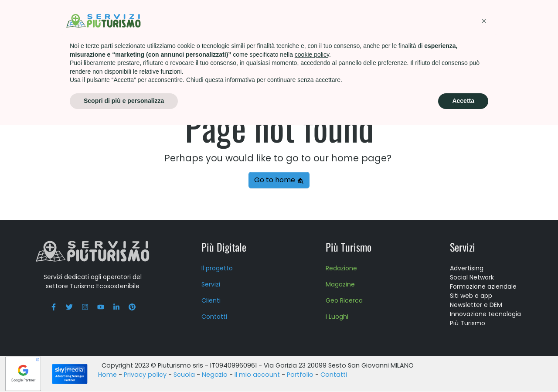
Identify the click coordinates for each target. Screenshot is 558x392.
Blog (521, 19)
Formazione (293, 19)
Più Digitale (224, 247)
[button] (484, 288)
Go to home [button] (279, 180)
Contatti (479, 19)
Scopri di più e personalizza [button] (124, 368)
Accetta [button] (463, 368)
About (386, 19)
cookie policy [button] (312, 322)
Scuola (345, 19)
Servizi (184, 19)
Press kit (429, 19)
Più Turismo (233, 19)
